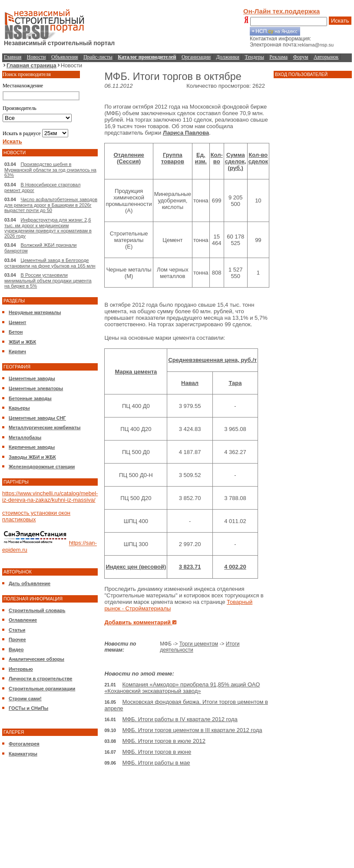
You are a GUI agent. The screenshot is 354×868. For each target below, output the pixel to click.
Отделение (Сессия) (129, 158)
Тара (235, 383)
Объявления (65, 57)
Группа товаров (173, 158)
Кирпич (17, 351)
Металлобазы (25, 437)
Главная (13, 57)
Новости (36, 57)
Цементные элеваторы (36, 388)
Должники (228, 57)
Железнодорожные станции (42, 467)
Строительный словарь (37, 610)
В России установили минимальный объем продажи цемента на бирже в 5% (48, 280)
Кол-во (217, 158)
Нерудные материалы (35, 312)
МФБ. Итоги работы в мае (156, 763)
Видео (16, 649)
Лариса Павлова (186, 133)
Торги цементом (199, 644)
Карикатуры (23, 754)
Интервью (21, 669)
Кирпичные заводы (32, 447)
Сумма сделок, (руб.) (236, 161)
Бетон (16, 332)
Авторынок (326, 57)
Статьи (17, 630)
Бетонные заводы (30, 398)
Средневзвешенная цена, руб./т (212, 360)
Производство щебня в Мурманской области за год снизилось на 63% (50, 170)
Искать (340, 21)
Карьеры (19, 408)
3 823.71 (190, 567)
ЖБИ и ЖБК (22, 342)
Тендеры (255, 57)
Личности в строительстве (40, 679)
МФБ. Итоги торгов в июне (157, 752)
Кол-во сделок (258, 158)
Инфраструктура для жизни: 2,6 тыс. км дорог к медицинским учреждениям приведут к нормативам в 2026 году (48, 228)
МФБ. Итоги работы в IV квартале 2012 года (180, 719)
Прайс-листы (98, 57)
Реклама (278, 57)
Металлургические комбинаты (45, 427)
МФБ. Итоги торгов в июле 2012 (164, 741)
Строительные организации (42, 689)
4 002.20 (235, 567)
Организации (196, 57)
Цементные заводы (32, 378)
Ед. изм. (201, 158)
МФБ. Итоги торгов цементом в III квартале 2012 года (192, 730)
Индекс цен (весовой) (136, 567)
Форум (301, 57)
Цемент (17, 322)
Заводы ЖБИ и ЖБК (32, 457)
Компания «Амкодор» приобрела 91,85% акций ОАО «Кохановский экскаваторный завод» (182, 688)
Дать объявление (30, 583)
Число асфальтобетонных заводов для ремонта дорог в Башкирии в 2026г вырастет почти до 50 (51, 205)
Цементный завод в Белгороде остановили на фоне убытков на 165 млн (50, 263)
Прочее (17, 639)
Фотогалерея (24, 744)
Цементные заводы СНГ (37, 418)
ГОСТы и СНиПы (28, 708)
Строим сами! (25, 699)
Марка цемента (136, 372)
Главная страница (31, 65)
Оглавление (23, 620)
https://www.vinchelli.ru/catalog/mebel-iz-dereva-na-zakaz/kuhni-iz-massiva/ (50, 497)
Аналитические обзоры (36, 659)
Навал (190, 383)
